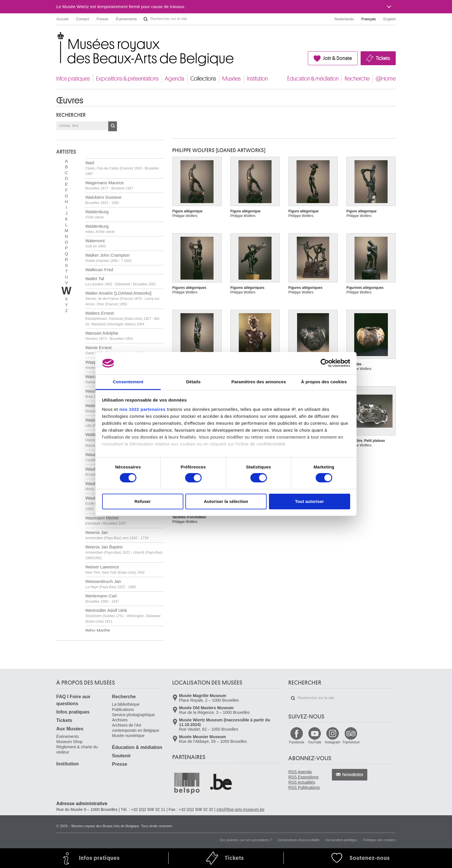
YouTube (315, 742)
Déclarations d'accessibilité (299, 840)
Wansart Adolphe (109, 336)
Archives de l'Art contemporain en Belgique (136, 728)
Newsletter (353, 775)
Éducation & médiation (313, 79)
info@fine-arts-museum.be (240, 809)
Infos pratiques (73, 79)
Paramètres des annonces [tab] (258, 382)
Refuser (143, 501)
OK (113, 126)
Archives (120, 720)
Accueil (62, 19)
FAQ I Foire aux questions (73, 700)
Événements (126, 19)
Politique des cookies (379, 840)
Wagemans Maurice (109, 185)
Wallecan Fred (99, 270)
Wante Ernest (114, 350)
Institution (257, 79)
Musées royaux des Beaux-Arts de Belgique (57, 38)
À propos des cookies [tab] (324, 382)
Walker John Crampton (108, 258)
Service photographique (133, 715)
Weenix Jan (117, 535)
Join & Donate (338, 58)
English (389, 19)
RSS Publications (304, 787)
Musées (232, 79)
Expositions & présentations (127, 79)
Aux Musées (70, 729)
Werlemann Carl (102, 598)
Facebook (297, 742)
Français (369, 19)
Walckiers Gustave (103, 200)
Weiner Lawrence (115, 569)
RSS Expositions (303, 777)
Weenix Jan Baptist (124, 552)
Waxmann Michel (106, 520)
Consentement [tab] (128, 382)
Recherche (357, 79)
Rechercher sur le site (146, 19)
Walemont (95, 243)
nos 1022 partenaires (142, 409)
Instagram (333, 742)
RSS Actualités (302, 782)
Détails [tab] (194, 382)
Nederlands (344, 19)
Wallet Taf (121, 281)
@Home (386, 79)
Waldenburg (97, 214)
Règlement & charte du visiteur (77, 750)
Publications (123, 710)
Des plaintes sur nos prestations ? (246, 840)
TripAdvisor (351, 742)
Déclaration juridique (341, 840)
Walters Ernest (122, 318)
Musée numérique (128, 736)
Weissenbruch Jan (111, 584)
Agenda (175, 79)
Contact (83, 19)
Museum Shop (69, 742)
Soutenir (121, 756)
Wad (122, 168)
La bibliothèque (126, 704)
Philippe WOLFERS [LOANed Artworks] (219, 150)
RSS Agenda (300, 772)
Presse (102, 19)
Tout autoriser (310, 501)
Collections (203, 79)
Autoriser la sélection (226, 501)
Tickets (383, 58)
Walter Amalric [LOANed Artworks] (123, 298)
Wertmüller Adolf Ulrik (123, 616)
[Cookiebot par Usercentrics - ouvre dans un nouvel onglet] (325, 363)
